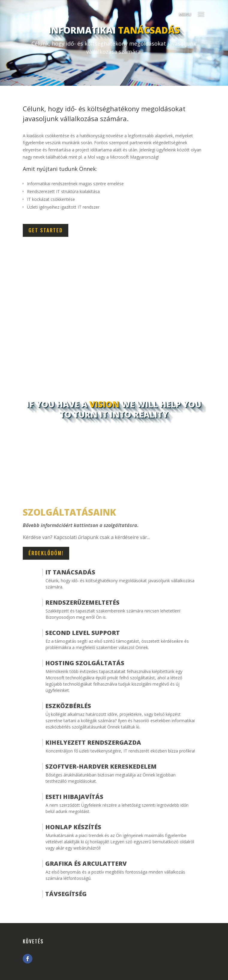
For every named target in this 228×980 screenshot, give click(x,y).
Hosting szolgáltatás (85, 663)
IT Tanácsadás (70, 572)
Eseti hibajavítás (74, 797)
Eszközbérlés (68, 706)
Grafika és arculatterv (86, 864)
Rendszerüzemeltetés (82, 602)
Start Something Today (114, 444)
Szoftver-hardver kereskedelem (101, 766)
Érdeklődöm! (46, 553)
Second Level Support (83, 633)
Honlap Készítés (73, 827)
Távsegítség (66, 894)
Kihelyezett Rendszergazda (93, 742)
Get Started (46, 230)
